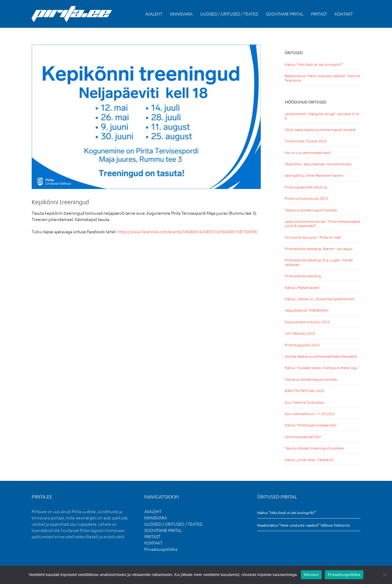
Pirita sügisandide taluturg (306, 187)
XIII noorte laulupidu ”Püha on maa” (313, 237)
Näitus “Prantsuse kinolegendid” (311, 425)
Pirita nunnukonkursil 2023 (306, 198)
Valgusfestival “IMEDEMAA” (307, 310)
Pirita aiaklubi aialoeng (303, 276)
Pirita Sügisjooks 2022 (302, 345)
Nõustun (311, 575)
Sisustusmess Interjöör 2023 (307, 322)
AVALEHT (153, 511)
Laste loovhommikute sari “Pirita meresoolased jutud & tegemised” (322, 223)
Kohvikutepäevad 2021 (303, 437)
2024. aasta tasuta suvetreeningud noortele (320, 129)
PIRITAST (152, 536)
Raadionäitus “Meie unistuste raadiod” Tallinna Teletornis (322, 78)
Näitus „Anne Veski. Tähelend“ (309, 460)
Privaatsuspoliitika (161, 549)
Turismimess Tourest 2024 (306, 141)
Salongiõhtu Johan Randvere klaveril (314, 175)
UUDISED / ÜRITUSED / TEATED (173, 524)
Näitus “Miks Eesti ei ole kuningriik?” (314, 64)
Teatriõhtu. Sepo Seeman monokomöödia (318, 164)
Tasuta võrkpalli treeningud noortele (314, 448)
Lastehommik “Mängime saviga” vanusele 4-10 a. (322, 116)
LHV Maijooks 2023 (300, 333)
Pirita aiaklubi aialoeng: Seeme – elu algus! (319, 248)
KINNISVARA (156, 518)
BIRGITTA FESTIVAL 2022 (305, 391)
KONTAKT (153, 543)
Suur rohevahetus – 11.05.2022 (310, 414)
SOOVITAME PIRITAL (163, 530)
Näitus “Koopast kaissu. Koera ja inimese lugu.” (322, 368)
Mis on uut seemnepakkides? (308, 153)
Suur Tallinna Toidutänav (304, 402)
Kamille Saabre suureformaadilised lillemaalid (321, 356)
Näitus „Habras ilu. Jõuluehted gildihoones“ (320, 299)
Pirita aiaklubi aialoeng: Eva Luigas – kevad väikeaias (319, 262)
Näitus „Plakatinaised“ (303, 287)
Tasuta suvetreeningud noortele (311, 210)
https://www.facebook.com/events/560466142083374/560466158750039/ (187, 231)
